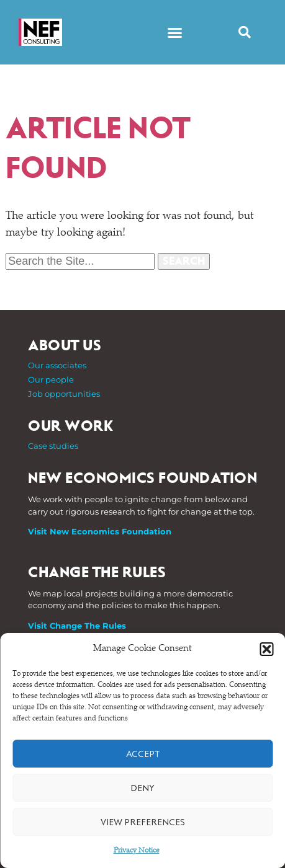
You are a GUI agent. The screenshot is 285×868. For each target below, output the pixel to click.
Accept (143, 754)
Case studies (53, 446)
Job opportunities (64, 394)
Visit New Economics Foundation (100, 531)
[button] (266, 649)
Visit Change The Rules (77, 626)
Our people (51, 379)
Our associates (57, 365)
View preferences (143, 822)
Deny (142, 788)
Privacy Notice (137, 851)
